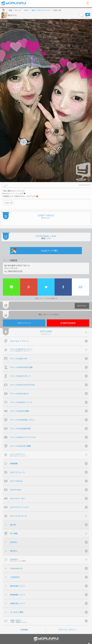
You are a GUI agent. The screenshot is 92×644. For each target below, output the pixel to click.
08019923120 (15, 271)
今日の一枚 (8, 203)
